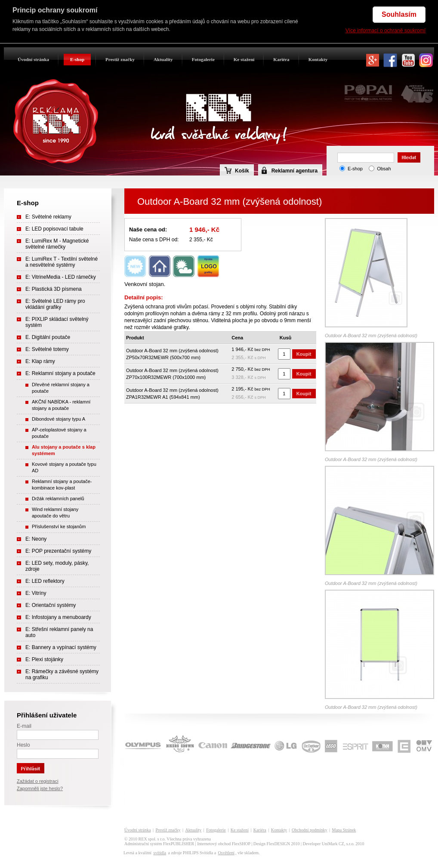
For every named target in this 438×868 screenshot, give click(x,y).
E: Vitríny (36, 593)
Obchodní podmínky (310, 830)
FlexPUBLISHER (179, 844)
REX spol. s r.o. (152, 839)
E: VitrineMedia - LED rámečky (61, 277)
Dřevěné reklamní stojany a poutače (61, 388)
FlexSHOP (241, 844)
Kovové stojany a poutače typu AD (64, 467)
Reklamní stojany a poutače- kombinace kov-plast (62, 485)
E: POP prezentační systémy (58, 551)
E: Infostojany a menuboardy (58, 617)
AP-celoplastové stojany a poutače (59, 433)
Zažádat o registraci (38, 781)
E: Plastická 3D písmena (54, 289)
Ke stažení (244, 59)
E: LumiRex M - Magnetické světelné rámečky (57, 244)
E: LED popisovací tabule (54, 229)
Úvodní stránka (33, 59)
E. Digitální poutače (48, 337)
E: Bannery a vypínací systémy (61, 647)
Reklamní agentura (295, 171)
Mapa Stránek (344, 830)
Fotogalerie (203, 59)
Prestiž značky (120, 59)
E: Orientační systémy (51, 605)
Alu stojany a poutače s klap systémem (64, 450)
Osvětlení (226, 853)
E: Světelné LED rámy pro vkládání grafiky (55, 304)
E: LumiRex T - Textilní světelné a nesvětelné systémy (62, 262)
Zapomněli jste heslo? (40, 788)
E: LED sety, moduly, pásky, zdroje (57, 566)
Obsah (384, 169)
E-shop (77, 59)
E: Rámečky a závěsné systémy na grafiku (62, 674)
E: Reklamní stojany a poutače (60, 373)
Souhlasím (399, 14)
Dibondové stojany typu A (59, 419)
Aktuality (163, 59)
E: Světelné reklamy (48, 217)
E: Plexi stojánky (44, 659)
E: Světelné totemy (47, 349)
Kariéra (281, 59)
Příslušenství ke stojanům (59, 526)
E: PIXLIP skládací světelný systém (57, 322)
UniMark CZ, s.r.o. (338, 844)
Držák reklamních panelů (58, 499)
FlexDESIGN (278, 844)
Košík (237, 170)
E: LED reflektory (45, 581)
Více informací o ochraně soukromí (386, 31)
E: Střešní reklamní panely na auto (59, 632)
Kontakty (318, 59)
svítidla (159, 853)
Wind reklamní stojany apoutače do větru (55, 512)
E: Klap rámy (40, 361)
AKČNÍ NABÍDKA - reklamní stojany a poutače (61, 405)
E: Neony (36, 539)
